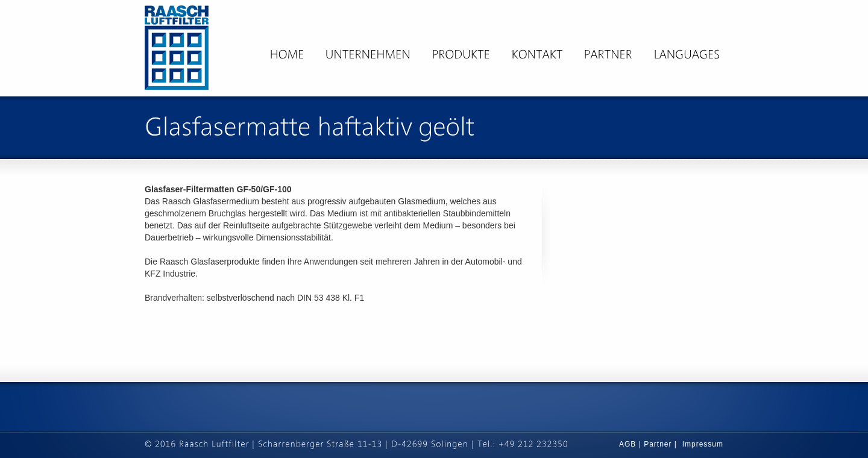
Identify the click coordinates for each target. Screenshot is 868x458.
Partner (658, 444)
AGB (629, 444)
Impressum (703, 444)
